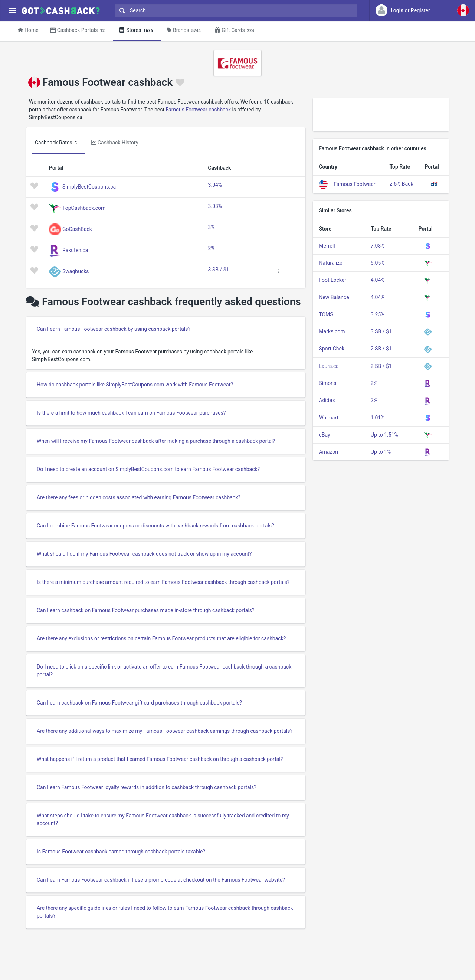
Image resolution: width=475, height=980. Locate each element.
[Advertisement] (381, 115)
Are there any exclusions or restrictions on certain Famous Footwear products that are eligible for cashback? (161, 638)
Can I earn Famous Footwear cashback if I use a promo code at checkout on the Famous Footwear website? (161, 880)
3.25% (378, 314)
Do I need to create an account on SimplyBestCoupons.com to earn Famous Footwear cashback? (148, 469)
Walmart (329, 418)
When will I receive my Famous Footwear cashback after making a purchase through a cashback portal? (156, 441)
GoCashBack (77, 229)
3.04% (215, 185)
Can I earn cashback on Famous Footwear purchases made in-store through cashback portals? (146, 610)
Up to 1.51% (384, 435)
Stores (137, 31)
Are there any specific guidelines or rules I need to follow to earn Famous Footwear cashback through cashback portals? (165, 912)
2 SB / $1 (381, 349)
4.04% (378, 280)
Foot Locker (332, 280)
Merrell (327, 246)
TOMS (326, 314)
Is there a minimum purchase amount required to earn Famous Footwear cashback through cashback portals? (163, 582)
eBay (324, 435)
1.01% (378, 418)
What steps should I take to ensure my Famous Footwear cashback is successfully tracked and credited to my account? (163, 819)
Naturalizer (331, 263)
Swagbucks (76, 271)
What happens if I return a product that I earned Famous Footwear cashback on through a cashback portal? (160, 759)
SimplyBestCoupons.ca (89, 186)
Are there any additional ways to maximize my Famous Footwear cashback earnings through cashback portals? (165, 731)
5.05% (378, 263)
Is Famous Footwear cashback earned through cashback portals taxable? (121, 852)
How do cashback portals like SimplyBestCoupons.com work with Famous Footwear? (135, 385)
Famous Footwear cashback (199, 110)
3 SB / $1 (219, 269)
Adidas (327, 400)
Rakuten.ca (75, 250)
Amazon (328, 452)
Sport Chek (332, 349)
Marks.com (332, 331)
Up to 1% (381, 452)
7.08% (378, 246)
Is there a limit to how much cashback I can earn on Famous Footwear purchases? (131, 413)
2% (212, 248)
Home (28, 30)
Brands (185, 31)
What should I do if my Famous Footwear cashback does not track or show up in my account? (144, 554)
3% (212, 227)
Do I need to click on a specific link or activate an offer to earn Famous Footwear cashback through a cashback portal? (164, 671)
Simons (327, 383)
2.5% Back (402, 184)
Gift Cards (236, 31)
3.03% (215, 206)
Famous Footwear (354, 184)
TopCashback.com (84, 208)
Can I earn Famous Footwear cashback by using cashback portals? (114, 329)
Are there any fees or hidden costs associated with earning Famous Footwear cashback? (139, 497)
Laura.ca (329, 366)
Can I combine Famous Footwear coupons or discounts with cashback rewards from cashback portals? (155, 526)
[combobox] (234, 11)
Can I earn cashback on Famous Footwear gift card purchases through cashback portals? (139, 703)
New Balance (334, 297)
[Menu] (12, 11)
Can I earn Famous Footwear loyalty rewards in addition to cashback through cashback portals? (147, 787)
